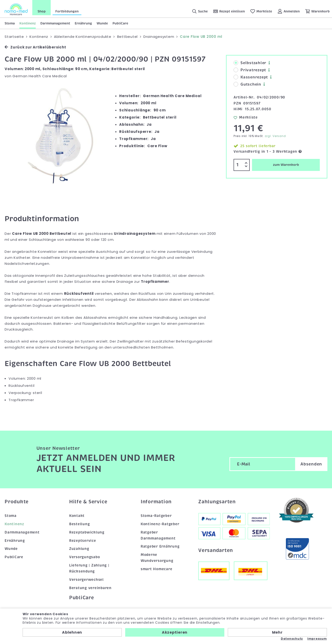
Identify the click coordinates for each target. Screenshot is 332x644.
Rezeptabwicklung (87, 532)
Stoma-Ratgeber (156, 516)
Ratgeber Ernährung (160, 546)
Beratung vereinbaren (90, 588)
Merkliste (246, 117)
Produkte (17, 502)
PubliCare (120, 23)
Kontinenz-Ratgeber (160, 524)
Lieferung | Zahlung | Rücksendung (89, 568)
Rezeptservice (83, 541)
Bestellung (80, 524)
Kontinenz (28, 23)
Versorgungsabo (85, 557)
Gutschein (247, 84)
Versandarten (216, 550)
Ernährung (83, 23)
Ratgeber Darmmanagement (158, 535)
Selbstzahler (250, 63)
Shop (42, 11)
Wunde (102, 23)
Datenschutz (292, 639)
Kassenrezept (251, 77)
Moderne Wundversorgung (157, 558)
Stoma (10, 23)
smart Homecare (157, 569)
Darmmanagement (55, 23)
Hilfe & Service (88, 502)
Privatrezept (250, 70)
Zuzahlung (79, 549)
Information (156, 502)
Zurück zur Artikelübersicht (35, 47)
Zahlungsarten (217, 502)
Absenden (311, 464)
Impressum (317, 639)
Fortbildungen (67, 11)
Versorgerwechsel (86, 580)
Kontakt (77, 516)
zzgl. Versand (275, 136)
